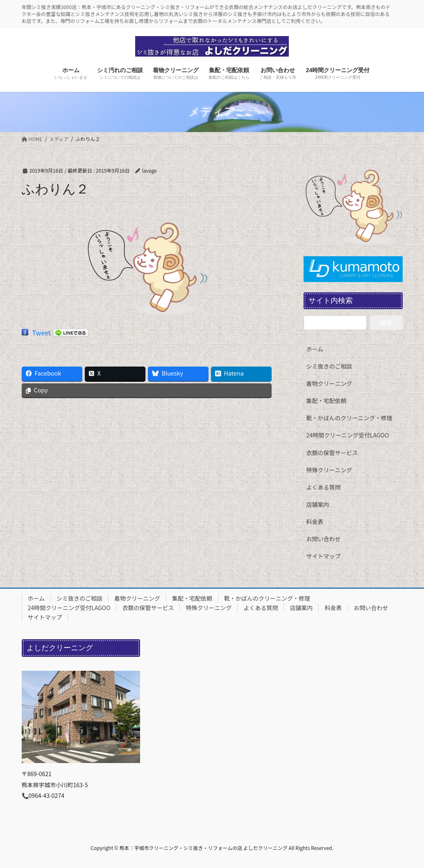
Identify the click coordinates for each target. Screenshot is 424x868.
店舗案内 (318, 504)
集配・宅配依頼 (327, 401)
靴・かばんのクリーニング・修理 (349, 418)
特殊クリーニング (329, 470)
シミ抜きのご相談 (329, 366)
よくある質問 (324, 487)
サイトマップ (324, 556)
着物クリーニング (329, 383)
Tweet (42, 333)
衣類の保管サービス (332, 453)
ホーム (315, 349)
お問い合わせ (324, 539)
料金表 (315, 522)
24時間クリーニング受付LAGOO (348, 435)
